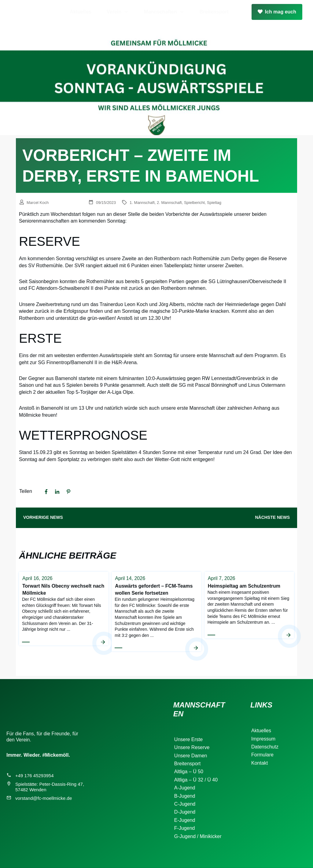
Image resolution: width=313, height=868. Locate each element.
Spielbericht (194, 203)
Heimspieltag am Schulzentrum (249, 611)
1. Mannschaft (142, 203)
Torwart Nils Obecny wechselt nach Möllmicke (64, 611)
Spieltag (214, 203)
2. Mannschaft (169, 203)
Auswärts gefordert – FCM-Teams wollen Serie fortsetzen (156, 611)
